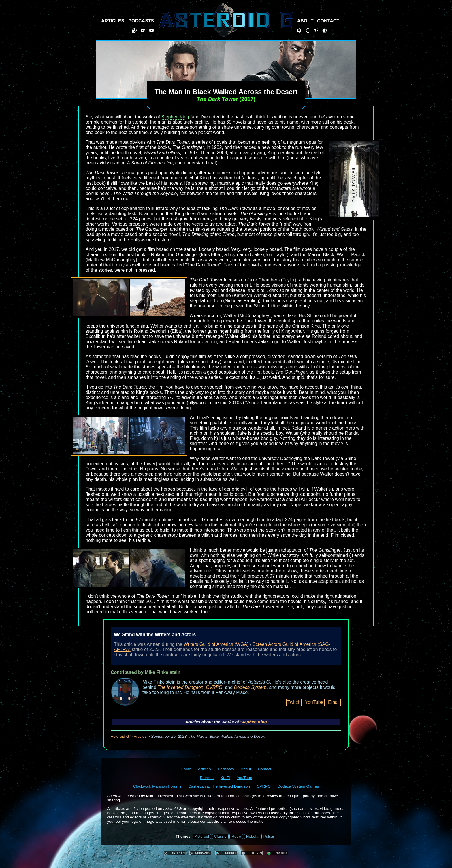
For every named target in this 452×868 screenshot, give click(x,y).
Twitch (294, 702)
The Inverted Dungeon (181, 687)
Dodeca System (250, 687)
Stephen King (175, 117)
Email (334, 702)
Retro (236, 836)
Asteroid (202, 836)
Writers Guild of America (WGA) (216, 644)
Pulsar (269, 836)
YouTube (314, 702)
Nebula (252, 836)
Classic (220, 836)
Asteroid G (120, 736)
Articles (140, 736)
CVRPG (214, 687)
